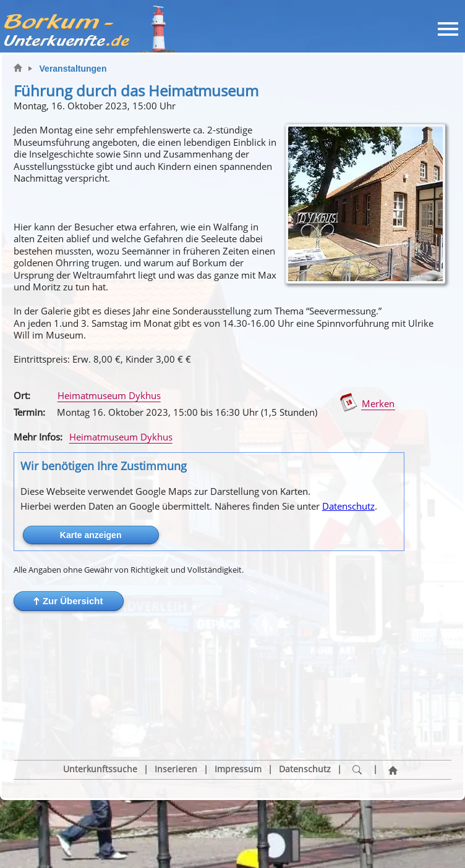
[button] (69, 601)
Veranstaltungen (73, 69)
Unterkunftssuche (100, 714)
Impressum (238, 714)
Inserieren (176, 714)
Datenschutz (348, 506)
